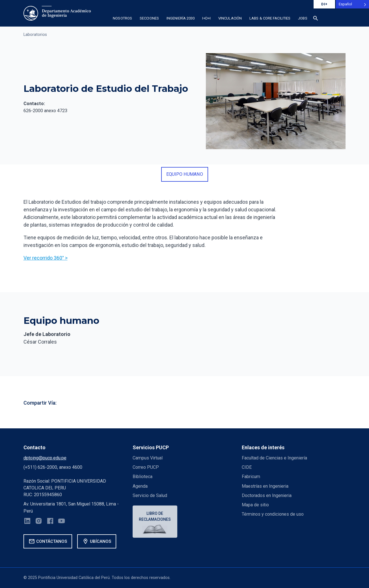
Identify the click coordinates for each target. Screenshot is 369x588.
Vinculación (230, 18)
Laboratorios (35, 35)
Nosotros (122, 18)
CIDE (247, 467)
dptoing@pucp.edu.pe (45, 458)
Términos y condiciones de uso (273, 514)
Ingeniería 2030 (181, 18)
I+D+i (206, 18)
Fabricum (251, 477)
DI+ (324, 4)
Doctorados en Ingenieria (267, 495)
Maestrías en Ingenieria (265, 486)
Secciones (149, 18)
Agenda (140, 486)
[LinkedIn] (27, 522)
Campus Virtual (148, 458)
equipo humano (185, 174)
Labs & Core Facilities (270, 18)
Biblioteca (143, 477)
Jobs (303, 18)
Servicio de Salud (150, 495)
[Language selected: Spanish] (352, 4)
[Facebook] (50, 522)
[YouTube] (61, 522)
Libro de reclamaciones (155, 516)
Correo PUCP (146, 467)
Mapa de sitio (255, 505)
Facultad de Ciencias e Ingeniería (274, 458)
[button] (316, 19)
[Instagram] (39, 522)
